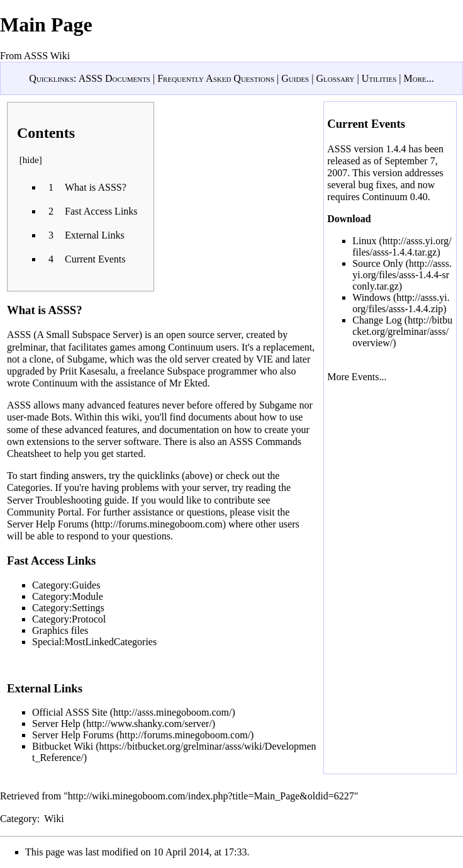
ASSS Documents (114, 78)
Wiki (54, 819)
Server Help (56, 724)
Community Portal (44, 512)
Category (19, 819)
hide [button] (31, 160)
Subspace (186, 371)
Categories (28, 488)
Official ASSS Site (70, 712)
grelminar (26, 347)
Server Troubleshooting (54, 500)
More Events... (357, 377)
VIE (265, 359)
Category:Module (68, 596)
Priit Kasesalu (88, 371)
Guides (295, 78)
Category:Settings (68, 608)
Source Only (377, 263)
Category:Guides (66, 585)
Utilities (379, 78)
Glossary (335, 78)
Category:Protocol (69, 619)
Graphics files (60, 630)
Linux (364, 241)
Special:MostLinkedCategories (94, 642)
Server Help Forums (48, 524)
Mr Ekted (188, 383)
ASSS (19, 335)
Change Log (377, 320)
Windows (371, 297)
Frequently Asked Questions (216, 78)
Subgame (86, 359)
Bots (60, 417)
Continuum (191, 347)
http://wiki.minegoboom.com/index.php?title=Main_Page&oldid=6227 (211, 796)
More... (418, 78)
